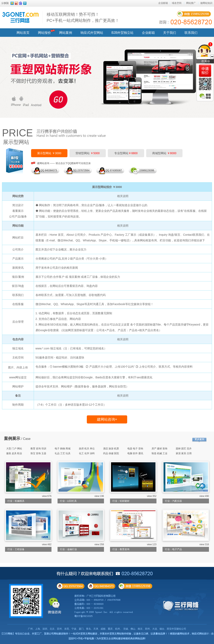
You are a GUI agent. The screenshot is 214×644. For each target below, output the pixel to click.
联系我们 (191, 33)
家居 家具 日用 (184, 453)
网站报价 (44, 33)
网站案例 (66, 33)
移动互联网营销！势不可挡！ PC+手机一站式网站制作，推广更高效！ (83, 17)
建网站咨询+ (107, 419)
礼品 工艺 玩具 (63, 453)
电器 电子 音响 (135, 449)
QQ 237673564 (81, 170)
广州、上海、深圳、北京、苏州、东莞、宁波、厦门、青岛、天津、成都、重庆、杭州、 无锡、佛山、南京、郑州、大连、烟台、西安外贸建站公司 (107, 629)
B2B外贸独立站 (122, 33)
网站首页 (23, 33)
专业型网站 (126, 153)
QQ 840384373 (49, 170)
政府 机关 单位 (87, 449)
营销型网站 (88, 153)
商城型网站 (164, 153)
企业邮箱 (163, 3)
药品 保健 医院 (111, 453)
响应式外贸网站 (92, 33)
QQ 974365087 (114, 170)
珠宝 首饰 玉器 (38, 453)
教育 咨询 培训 (38, 449)
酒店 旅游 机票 (111, 449)
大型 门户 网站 (14, 449)
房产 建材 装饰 (160, 449)
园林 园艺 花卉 (184, 449)
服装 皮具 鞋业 (14, 453)
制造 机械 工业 (160, 453)
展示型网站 (16, 142)
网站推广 (191, 3)
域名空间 (177, 3)
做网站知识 (206, 3)
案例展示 (12, 438)
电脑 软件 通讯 (135, 453)
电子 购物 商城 (63, 449)
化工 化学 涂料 (87, 453)
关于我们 (170, 33)
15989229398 (146, 170)
